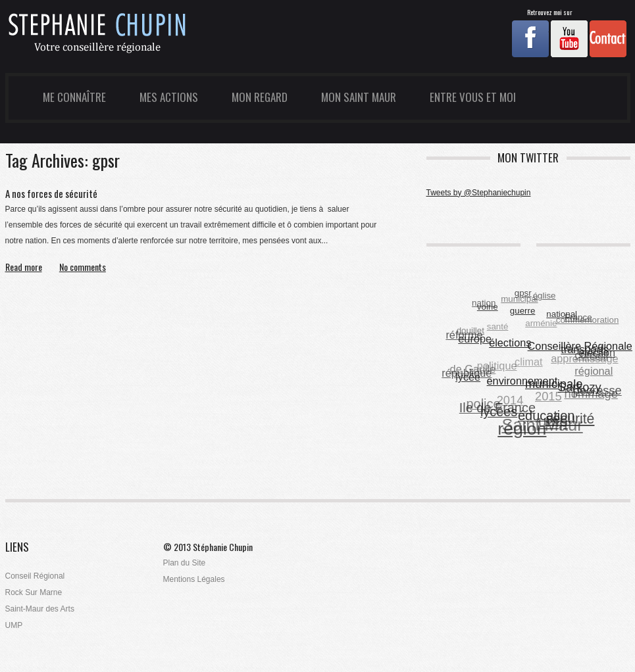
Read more (24, 267)
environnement (522, 381)
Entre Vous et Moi (473, 97)
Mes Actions (169, 97)
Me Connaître (74, 97)
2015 (548, 397)
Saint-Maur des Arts (40, 609)
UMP (14, 625)
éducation (546, 415)
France (578, 317)
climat (528, 362)
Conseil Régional (35, 576)
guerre (523, 310)
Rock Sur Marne (34, 592)
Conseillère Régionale (580, 346)
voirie (488, 307)
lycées (499, 412)
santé (497, 327)
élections (511, 342)
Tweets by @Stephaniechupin (479, 193)
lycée (468, 377)
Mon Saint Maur (359, 97)
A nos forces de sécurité (51, 193)
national (562, 314)
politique (496, 366)
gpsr (523, 293)
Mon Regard (260, 97)
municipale (554, 384)
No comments (83, 267)
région (522, 429)
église (545, 296)
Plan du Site (185, 563)
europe (475, 339)
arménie (541, 324)
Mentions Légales (194, 579)
